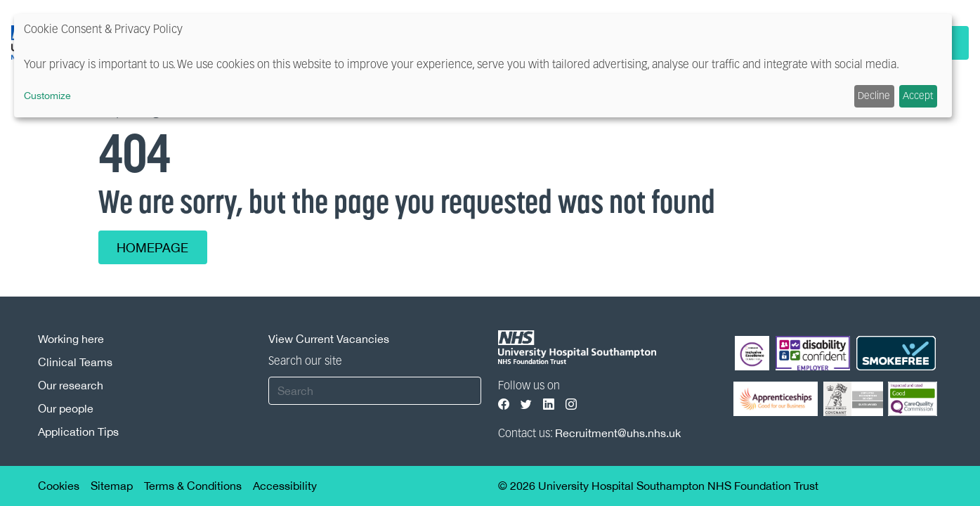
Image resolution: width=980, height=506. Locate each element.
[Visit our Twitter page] (526, 404)
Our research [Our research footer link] (71, 385)
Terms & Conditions (193, 486)
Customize (47, 96)
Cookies (59, 486)
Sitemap (112, 486)
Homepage (153, 248)
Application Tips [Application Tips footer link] (78, 432)
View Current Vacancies (329, 339)
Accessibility (285, 486)
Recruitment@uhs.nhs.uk (618, 433)
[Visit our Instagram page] (571, 404)
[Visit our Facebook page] (504, 404)
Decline (874, 97)
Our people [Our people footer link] (66, 408)
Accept (918, 97)
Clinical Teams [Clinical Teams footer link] (75, 362)
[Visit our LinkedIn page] (549, 404)
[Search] (375, 391)
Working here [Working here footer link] (71, 339)
